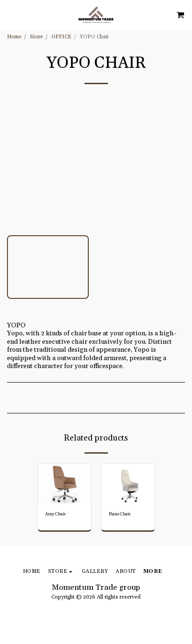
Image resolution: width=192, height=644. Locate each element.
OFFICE (61, 37)
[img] (64, 484)
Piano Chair (120, 514)
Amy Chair (56, 514)
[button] (10, 14)
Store (36, 37)
